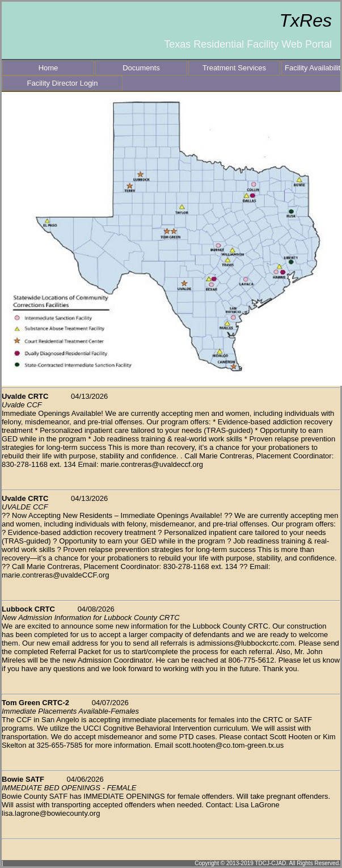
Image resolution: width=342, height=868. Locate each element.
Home (48, 68)
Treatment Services (234, 68)
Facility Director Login (63, 83)
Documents (141, 68)
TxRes (306, 20)
